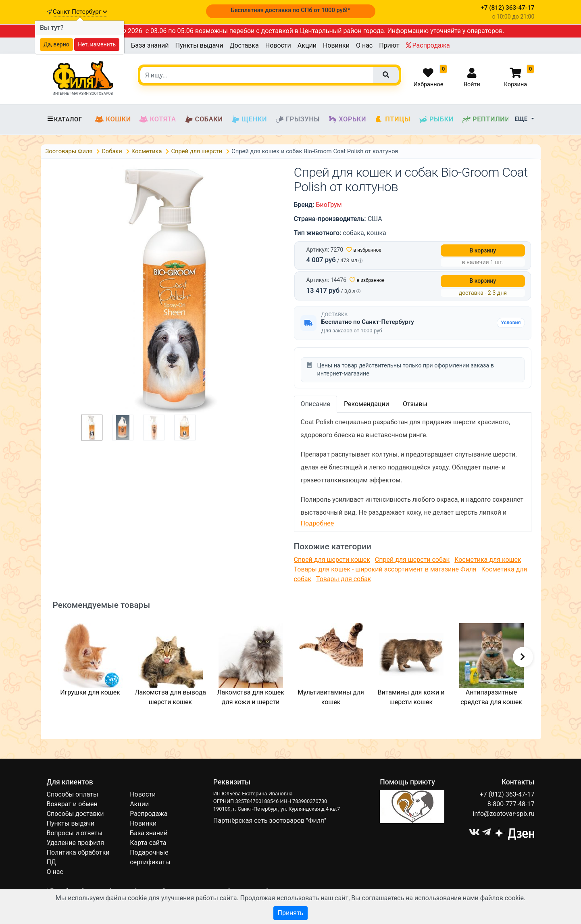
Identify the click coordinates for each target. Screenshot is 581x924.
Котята (158, 119)
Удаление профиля (76, 843)
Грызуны (297, 119)
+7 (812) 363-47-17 (507, 794)
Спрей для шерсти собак (412, 560)
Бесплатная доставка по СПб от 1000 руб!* (290, 10)
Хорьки (347, 119)
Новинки (336, 45)
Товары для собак (344, 579)
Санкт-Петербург (80, 12)
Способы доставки (75, 814)
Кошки (113, 119)
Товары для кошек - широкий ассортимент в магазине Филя (385, 569)
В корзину (483, 250)
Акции (307, 45)
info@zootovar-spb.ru (504, 814)
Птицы (392, 119)
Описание (316, 404)
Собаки (204, 119)
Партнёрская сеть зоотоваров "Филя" (270, 821)
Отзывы (415, 404)
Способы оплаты (73, 794)
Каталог (65, 119)
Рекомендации (367, 404)
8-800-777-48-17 (511, 804)
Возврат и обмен (72, 804)
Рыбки (436, 119)
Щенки (249, 119)
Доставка (244, 45)
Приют (389, 45)
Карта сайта (148, 843)
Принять (290, 913)
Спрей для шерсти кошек (332, 560)
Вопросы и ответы (75, 833)
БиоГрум (329, 205)
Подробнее (318, 523)
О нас (364, 45)
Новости (278, 45)
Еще (522, 119)
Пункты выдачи (199, 45)
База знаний (150, 45)
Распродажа (428, 45)
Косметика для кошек (488, 560)
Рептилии (486, 119)
